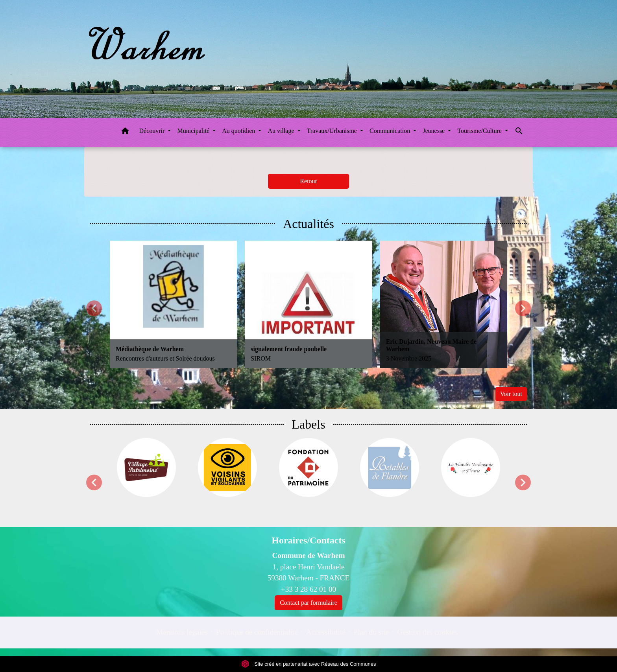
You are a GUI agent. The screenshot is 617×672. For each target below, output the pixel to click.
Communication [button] (391, 131)
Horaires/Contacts (308, 540)
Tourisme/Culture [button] (480, 131)
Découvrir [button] (153, 131)
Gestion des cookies (427, 632)
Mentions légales (182, 632)
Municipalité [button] (194, 131)
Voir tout (511, 394)
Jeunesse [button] (434, 131)
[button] (125, 132)
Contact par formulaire (308, 603)
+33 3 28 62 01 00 (308, 589)
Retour (308, 181)
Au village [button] (282, 131)
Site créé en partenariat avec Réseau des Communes (309, 664)
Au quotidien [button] (239, 131)
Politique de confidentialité (257, 632)
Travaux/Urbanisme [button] (333, 131)
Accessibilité (326, 632)
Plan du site (371, 632)
